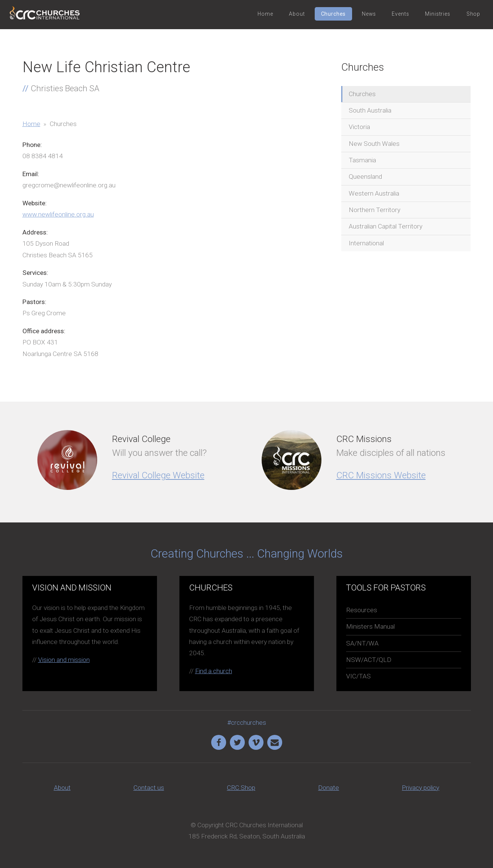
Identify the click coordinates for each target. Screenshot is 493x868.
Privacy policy (420, 788)
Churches (334, 14)
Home (265, 14)
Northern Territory (375, 210)
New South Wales (374, 144)
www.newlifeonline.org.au (58, 214)
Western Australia (374, 193)
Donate (329, 788)
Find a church (214, 671)
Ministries (437, 14)
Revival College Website (158, 475)
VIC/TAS (358, 676)
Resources (362, 610)
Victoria (359, 127)
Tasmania (362, 160)
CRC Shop (241, 788)
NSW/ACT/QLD (369, 660)
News (369, 14)
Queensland (365, 177)
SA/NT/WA (362, 643)
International (366, 243)
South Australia (370, 110)
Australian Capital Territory (386, 226)
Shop (473, 14)
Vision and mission (64, 660)
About (297, 14)
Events (400, 14)
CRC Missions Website (381, 475)
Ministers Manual (370, 626)
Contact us (149, 788)
